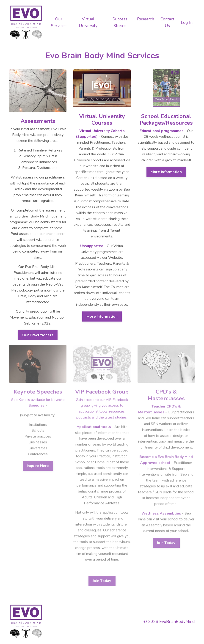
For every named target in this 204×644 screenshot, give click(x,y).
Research (146, 19)
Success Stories (120, 22)
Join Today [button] (102, 573)
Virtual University (88, 22)
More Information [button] (102, 315)
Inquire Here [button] (38, 458)
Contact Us (167, 22)
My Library (128, 622)
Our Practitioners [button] (38, 334)
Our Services (59, 22)
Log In (187, 22)
